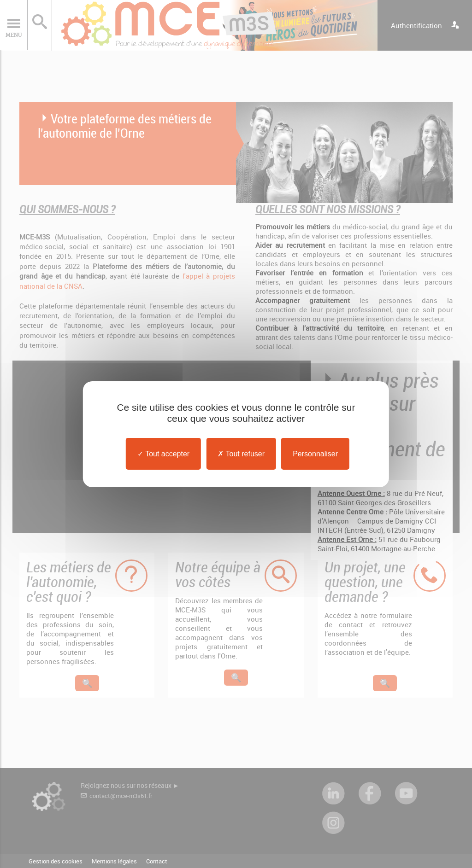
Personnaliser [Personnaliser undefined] (315, 453)
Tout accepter (163, 453)
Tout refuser (241, 453)
